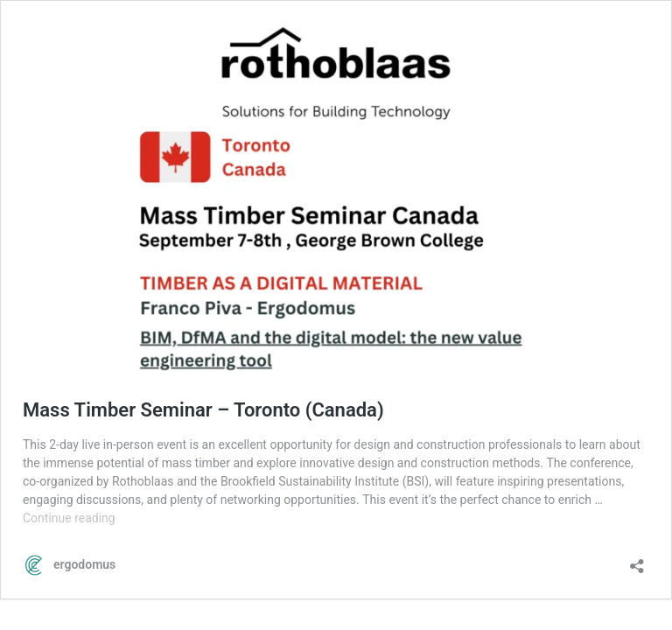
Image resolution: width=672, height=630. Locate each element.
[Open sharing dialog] (637, 560)
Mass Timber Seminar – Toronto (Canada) (203, 410)
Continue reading (69, 518)
